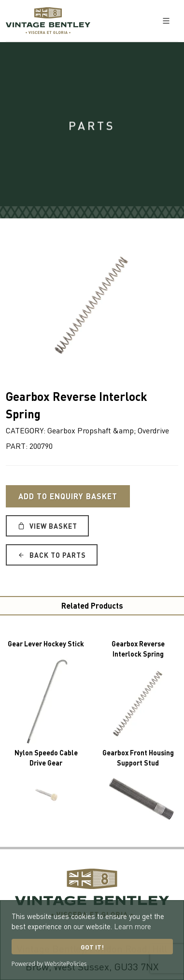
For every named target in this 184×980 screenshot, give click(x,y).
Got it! (92, 947)
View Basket (47, 526)
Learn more (133, 926)
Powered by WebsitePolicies (49, 964)
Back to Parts (52, 555)
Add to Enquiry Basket (68, 496)
